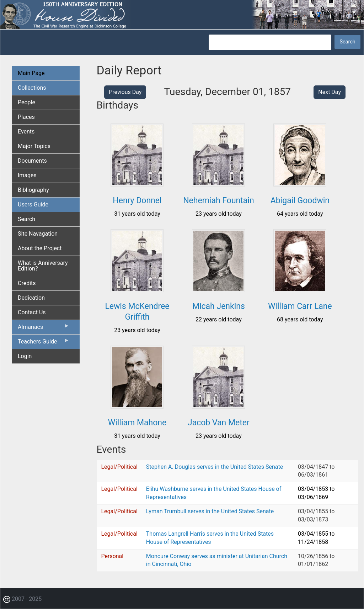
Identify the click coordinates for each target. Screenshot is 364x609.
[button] (137, 184)
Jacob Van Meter (219, 423)
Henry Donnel (137, 201)
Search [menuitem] (26, 219)
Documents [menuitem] (32, 161)
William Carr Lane (300, 306)
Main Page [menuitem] (31, 73)
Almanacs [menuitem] (44, 329)
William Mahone (137, 423)
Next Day (330, 92)
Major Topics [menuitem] (34, 146)
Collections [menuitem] (32, 88)
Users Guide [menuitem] (33, 204)
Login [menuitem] (25, 356)
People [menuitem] (26, 102)
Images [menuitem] (27, 175)
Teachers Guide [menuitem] (44, 343)
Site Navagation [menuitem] (38, 234)
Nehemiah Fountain (218, 201)
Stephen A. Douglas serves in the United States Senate (215, 467)
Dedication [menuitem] (31, 298)
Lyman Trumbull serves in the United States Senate (210, 511)
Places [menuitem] (26, 117)
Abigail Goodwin (300, 201)
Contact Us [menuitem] (32, 312)
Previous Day (125, 92)
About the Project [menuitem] (40, 248)
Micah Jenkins (219, 306)
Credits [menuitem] (27, 283)
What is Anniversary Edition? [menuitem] (43, 266)
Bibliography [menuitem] (33, 190)
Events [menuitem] (26, 132)
